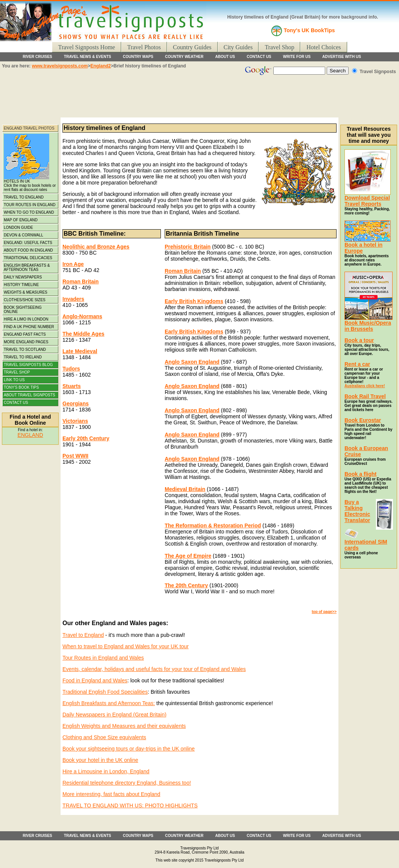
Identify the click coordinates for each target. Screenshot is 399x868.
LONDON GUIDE (18, 228)
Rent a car (357, 364)
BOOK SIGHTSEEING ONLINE (23, 310)
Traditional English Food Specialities (105, 692)
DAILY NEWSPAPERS (23, 277)
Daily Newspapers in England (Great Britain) (115, 715)
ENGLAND (30, 435)
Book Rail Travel (365, 396)
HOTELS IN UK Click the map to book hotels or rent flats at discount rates (30, 163)
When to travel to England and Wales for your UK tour (125, 646)
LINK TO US (14, 380)
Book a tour (359, 340)
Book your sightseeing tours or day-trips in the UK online (129, 749)
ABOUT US (225, 57)
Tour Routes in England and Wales (103, 658)
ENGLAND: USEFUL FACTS (28, 243)
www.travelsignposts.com (60, 66)
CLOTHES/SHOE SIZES (25, 300)
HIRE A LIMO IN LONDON (26, 319)
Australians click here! (365, 386)
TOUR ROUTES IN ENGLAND (30, 205)
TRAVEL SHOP (17, 372)
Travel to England (83, 635)
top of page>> (324, 612)
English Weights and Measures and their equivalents (124, 726)
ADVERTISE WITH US (341, 57)
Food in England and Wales (95, 680)
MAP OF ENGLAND (21, 220)
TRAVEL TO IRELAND (23, 357)
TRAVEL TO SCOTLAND (25, 350)
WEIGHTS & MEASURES (26, 292)
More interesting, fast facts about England (111, 794)
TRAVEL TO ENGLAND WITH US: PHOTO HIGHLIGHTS (130, 805)
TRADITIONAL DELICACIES (28, 258)
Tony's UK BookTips (309, 30)
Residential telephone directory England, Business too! (127, 783)
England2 (101, 66)
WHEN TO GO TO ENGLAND (29, 212)
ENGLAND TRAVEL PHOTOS (29, 128)
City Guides (238, 47)
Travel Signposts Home (87, 47)
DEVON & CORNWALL (23, 235)
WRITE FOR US (297, 57)
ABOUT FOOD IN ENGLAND (28, 250)
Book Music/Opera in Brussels (369, 323)
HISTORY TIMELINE (21, 285)
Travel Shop (279, 47)
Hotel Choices (323, 47)
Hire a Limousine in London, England (106, 771)
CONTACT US (259, 57)
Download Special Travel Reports (367, 201)
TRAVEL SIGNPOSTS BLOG (28, 365)
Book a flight (361, 474)
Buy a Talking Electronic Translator (357, 511)
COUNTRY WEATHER (184, 57)
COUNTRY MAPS (138, 57)
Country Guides (192, 47)
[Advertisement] (199, 99)
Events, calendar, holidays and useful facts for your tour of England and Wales (154, 669)
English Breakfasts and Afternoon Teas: (109, 703)
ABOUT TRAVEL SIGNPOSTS (30, 395)
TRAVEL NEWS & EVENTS (88, 57)
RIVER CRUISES (37, 57)
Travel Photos (144, 47)
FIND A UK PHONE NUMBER (29, 327)
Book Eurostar (363, 420)
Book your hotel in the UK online (100, 760)
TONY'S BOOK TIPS (21, 387)
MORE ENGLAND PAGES (26, 342)
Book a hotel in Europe (368, 245)
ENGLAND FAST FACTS (25, 334)
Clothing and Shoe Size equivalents (104, 737)
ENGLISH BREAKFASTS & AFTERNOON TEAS (27, 267)
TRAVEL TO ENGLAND (24, 197)
